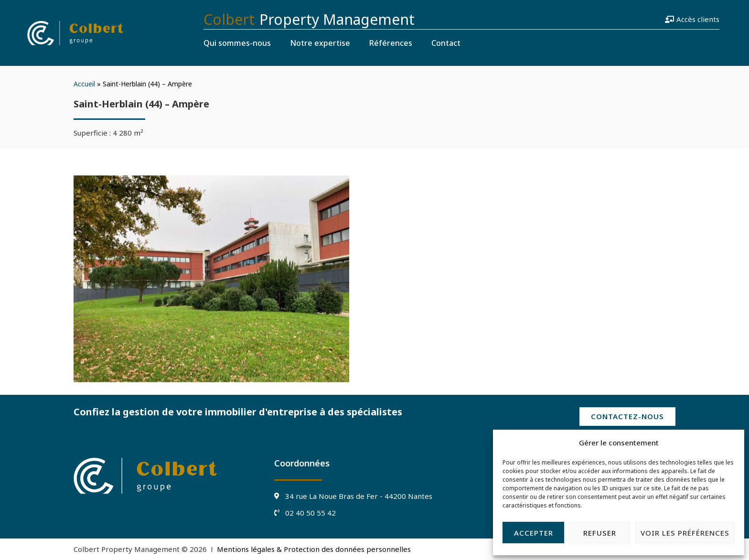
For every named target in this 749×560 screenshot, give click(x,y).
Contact (446, 43)
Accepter (534, 533)
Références (391, 43)
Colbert (229, 19)
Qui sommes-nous (237, 43)
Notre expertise (320, 43)
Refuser (600, 533)
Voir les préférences (685, 533)
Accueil (84, 84)
